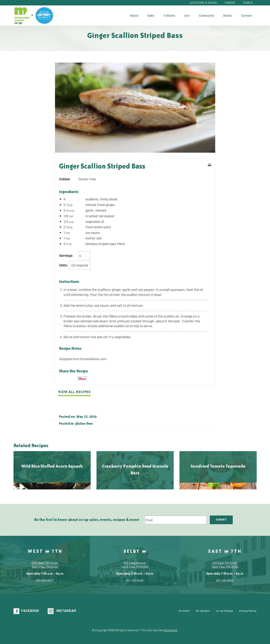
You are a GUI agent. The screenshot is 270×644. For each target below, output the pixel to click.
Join (187, 16)
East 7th (225, 551)
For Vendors (203, 611)
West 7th (45, 551)
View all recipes (74, 392)
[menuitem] (134, 15)
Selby (135, 551)
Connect (246, 16)
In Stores (169, 16)
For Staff (184, 611)
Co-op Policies (225, 611)
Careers (230, 3)
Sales (151, 16)
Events (228, 16)
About (134, 16)
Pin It (82, 378)
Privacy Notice (248, 611)
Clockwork (171, 630)
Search (248, 3)
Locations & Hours (204, 3)
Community (207, 16)
